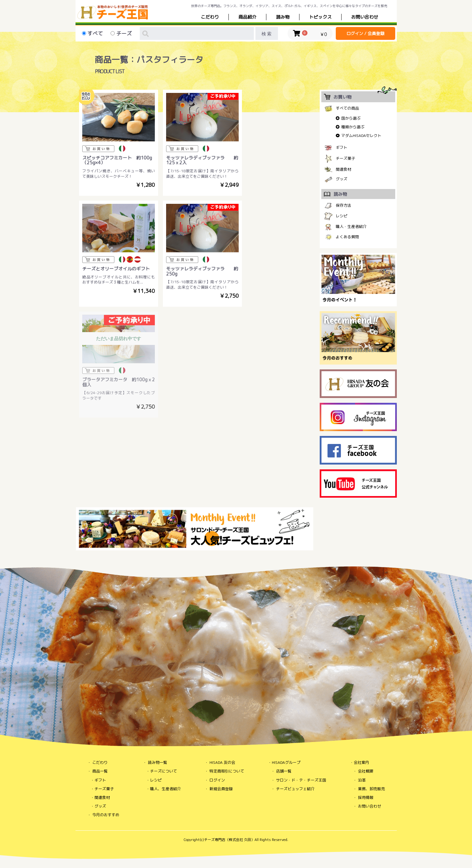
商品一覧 (100, 771)
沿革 (362, 780)
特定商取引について (227, 771)
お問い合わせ (370, 806)
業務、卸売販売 (371, 789)
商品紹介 (247, 17)
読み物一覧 (157, 762)
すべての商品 (347, 108)
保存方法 (343, 205)
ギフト (342, 147)
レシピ (342, 216)
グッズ (342, 179)
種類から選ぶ (353, 127)
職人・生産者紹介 (351, 226)
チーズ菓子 (345, 158)
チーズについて (164, 771)
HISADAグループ (286, 762)
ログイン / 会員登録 (365, 33)
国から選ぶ (351, 118)
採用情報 (366, 797)
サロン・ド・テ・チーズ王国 (301, 780)
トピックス (320, 17)
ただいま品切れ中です (195, 223)
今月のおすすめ (106, 815)
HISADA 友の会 (222, 762)
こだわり (210, 17)
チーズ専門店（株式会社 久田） (229, 840)
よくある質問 (347, 237)
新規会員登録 (221, 789)
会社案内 (361, 762)
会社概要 (366, 771)
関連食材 (343, 169)
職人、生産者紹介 (165, 789)
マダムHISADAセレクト (361, 136)
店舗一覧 (284, 771)
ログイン (217, 780)
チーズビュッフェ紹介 (295, 789)
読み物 (283, 17)
